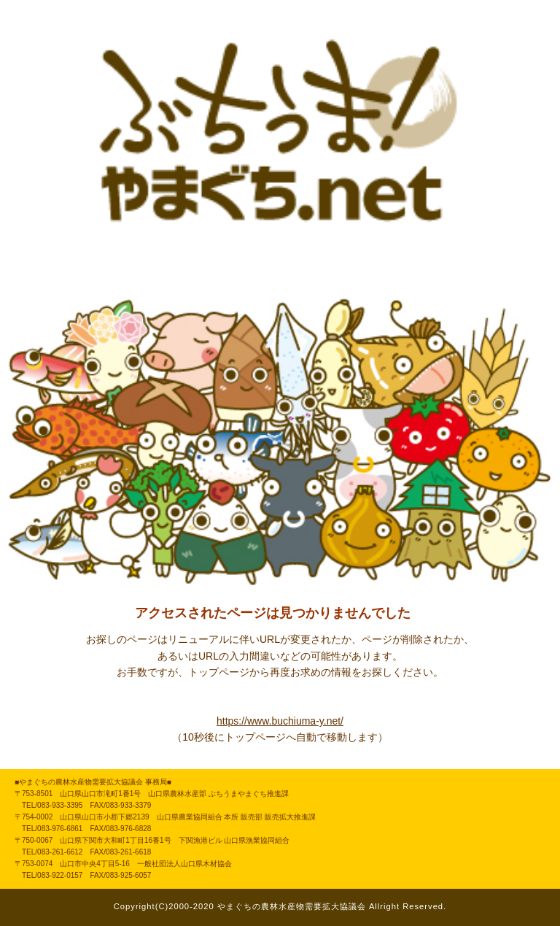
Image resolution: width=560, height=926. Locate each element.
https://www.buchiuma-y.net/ (280, 721)
